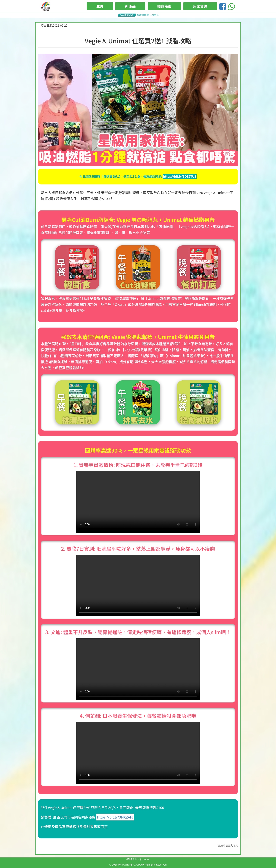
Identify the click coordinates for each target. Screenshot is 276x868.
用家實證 (200, 6)
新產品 (130, 6)
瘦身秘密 (164, 6)
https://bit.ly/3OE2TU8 (180, 176)
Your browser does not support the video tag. (138, 502)
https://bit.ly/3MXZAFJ (115, 817)
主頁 (100, 6)
